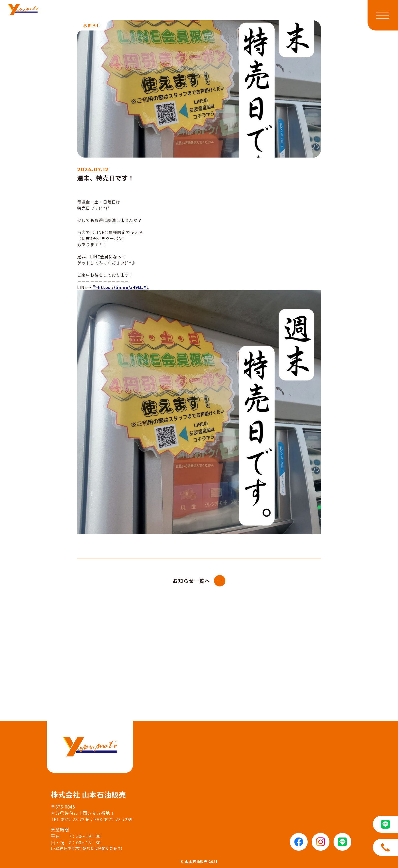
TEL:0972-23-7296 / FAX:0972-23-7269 (92, 819)
